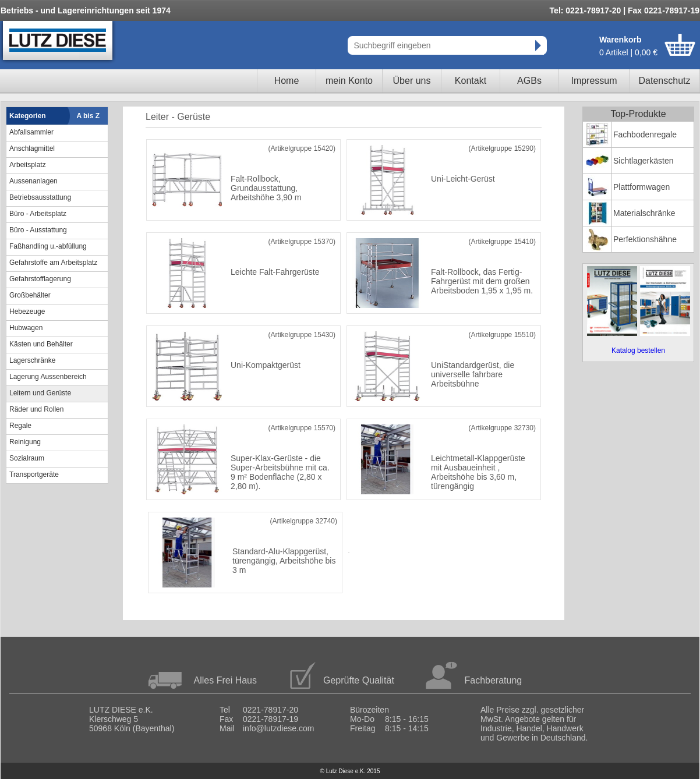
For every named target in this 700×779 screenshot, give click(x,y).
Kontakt (471, 81)
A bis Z (89, 116)
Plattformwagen (641, 187)
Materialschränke (644, 213)
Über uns (412, 81)
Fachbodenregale (645, 134)
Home (287, 81)
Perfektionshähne (645, 239)
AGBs (529, 81)
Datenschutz (665, 81)
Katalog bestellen (638, 350)
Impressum (594, 81)
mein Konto (349, 81)
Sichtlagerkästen (644, 161)
